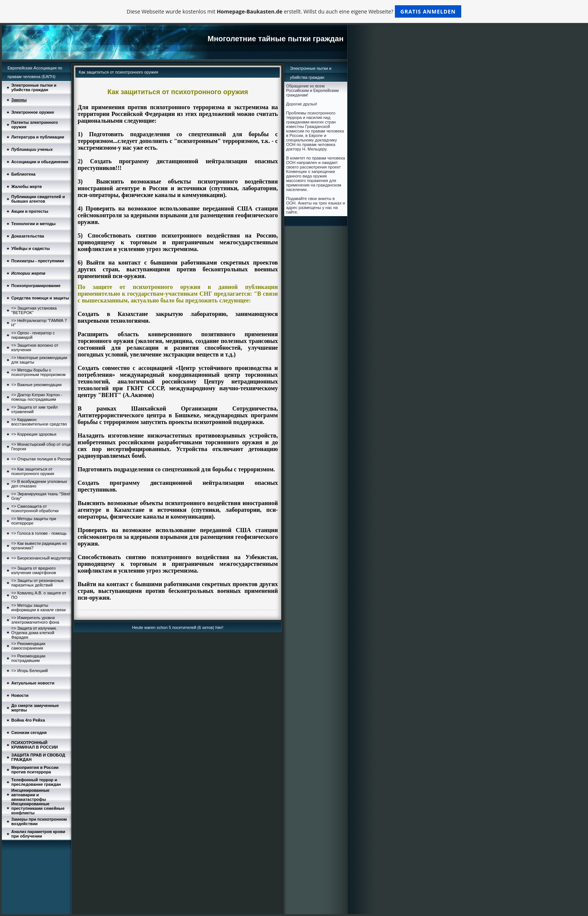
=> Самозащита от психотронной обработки (35, 508)
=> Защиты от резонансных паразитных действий (37, 583)
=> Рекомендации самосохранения (28, 646)
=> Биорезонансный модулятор (41, 558)
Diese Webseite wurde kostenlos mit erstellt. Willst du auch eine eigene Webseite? (294, 11)
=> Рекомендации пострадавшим (28, 658)
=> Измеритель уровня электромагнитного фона (35, 620)
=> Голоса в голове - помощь (39, 533)
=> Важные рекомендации (36, 385)
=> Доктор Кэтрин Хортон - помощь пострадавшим (37, 397)
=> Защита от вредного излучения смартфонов (34, 570)
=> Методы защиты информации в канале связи (38, 608)
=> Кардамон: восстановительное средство (39, 422)
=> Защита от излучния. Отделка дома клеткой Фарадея (34, 633)
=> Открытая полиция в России (41, 459)
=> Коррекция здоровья (34, 434)
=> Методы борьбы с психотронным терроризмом (38, 372)
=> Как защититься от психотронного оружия (33, 471)
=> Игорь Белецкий (30, 671)
